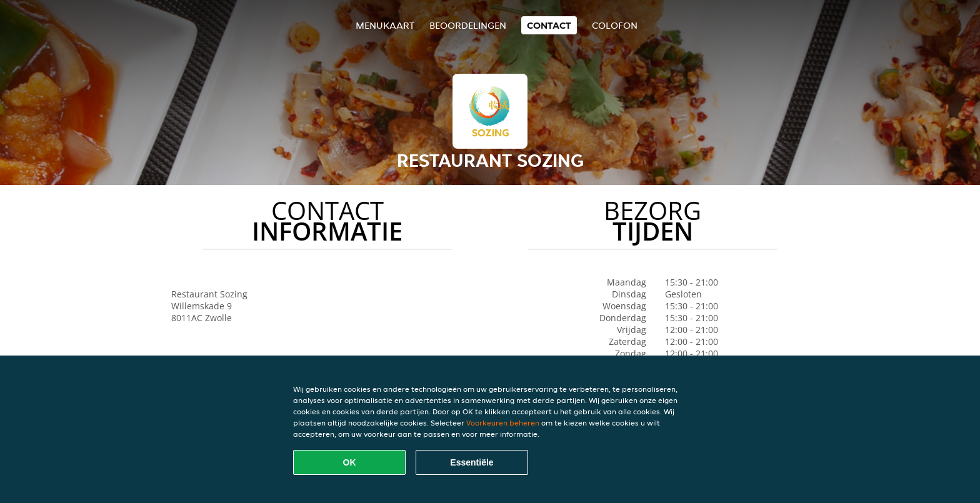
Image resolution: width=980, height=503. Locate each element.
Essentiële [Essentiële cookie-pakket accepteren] (472, 462)
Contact (549, 25)
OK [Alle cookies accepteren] (350, 462)
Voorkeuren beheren (503, 423)
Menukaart (385, 25)
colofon (615, 25)
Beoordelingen (468, 25)
